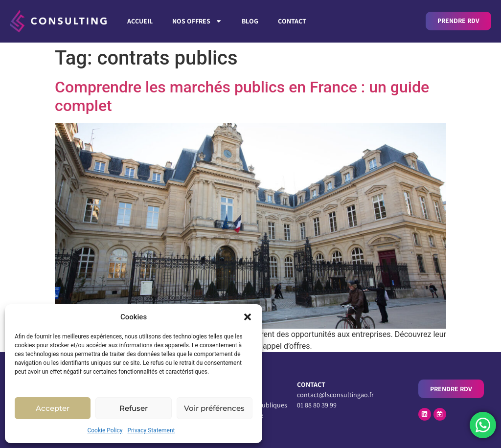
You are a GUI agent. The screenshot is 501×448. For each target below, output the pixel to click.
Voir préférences (214, 408)
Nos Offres (197, 21)
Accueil (140, 21)
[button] (248, 317)
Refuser (134, 408)
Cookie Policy (105, 430)
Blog (250, 21)
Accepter (53, 408)
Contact (292, 21)
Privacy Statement (151, 430)
